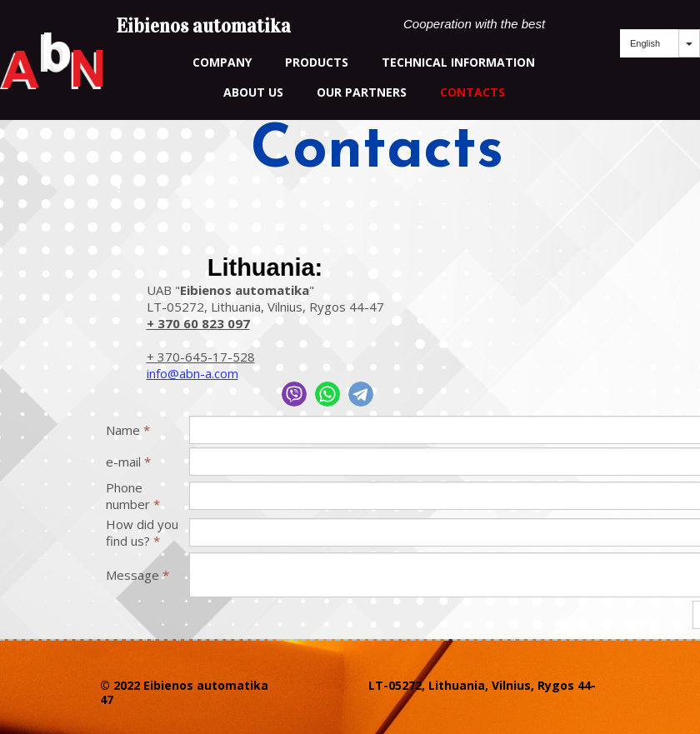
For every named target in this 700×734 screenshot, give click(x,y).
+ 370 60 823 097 (198, 323)
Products (317, 62)
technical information (458, 62)
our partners (362, 92)
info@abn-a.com (192, 373)
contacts (472, 92)
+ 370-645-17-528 (201, 357)
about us (253, 92)
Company (222, 62)
